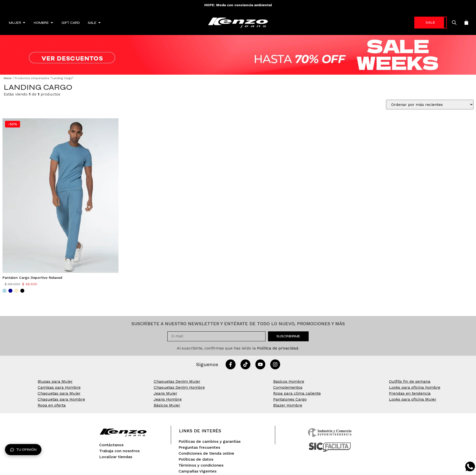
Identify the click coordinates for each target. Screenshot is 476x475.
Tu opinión (23, 450)
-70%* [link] (423, 22)
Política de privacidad (278, 348)
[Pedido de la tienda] (430, 105)
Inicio (8, 78)
